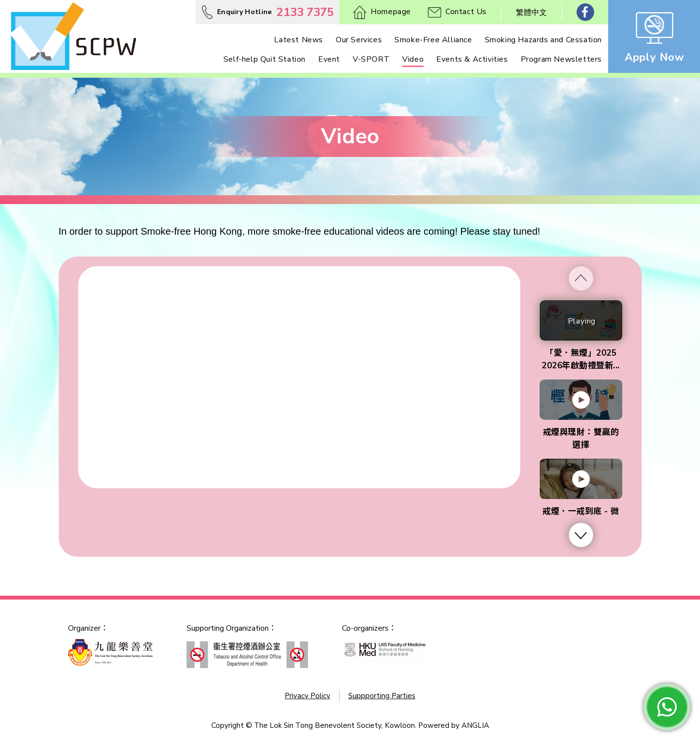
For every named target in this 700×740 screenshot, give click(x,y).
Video (413, 59)
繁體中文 (531, 13)
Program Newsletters (561, 59)
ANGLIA (475, 725)
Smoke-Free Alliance (433, 40)
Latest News (299, 40)
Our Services (359, 40)
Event (329, 59)
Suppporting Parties (382, 696)
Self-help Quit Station (265, 59)
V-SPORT (371, 59)
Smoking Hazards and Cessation (543, 40)
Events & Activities (472, 59)
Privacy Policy (307, 696)
